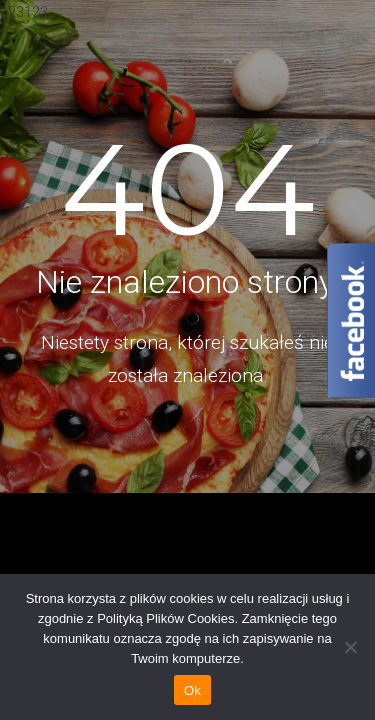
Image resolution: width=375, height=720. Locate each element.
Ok (192, 690)
